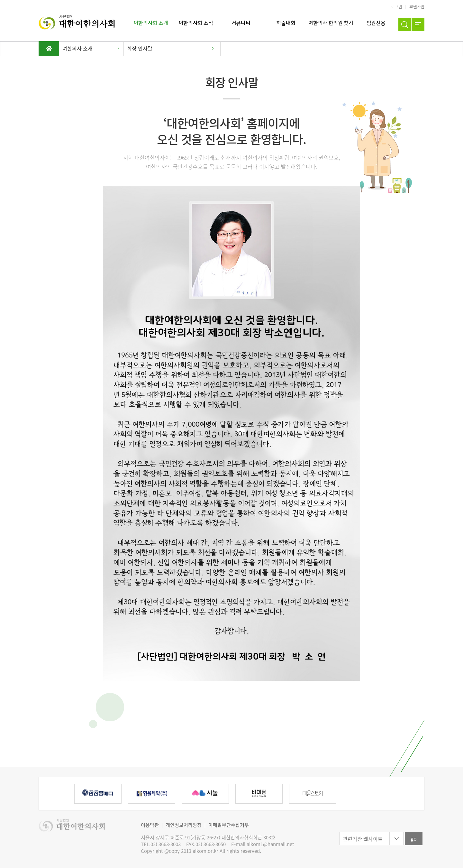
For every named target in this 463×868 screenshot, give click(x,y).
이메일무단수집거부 (229, 825)
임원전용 (376, 23)
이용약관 (150, 825)
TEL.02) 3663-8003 (161, 844)
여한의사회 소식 (196, 23)
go (414, 838)
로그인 (397, 7)
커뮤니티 (241, 23)
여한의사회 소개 (151, 23)
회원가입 (417, 7)
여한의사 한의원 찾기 (331, 23)
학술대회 (286, 23)
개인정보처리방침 (184, 825)
